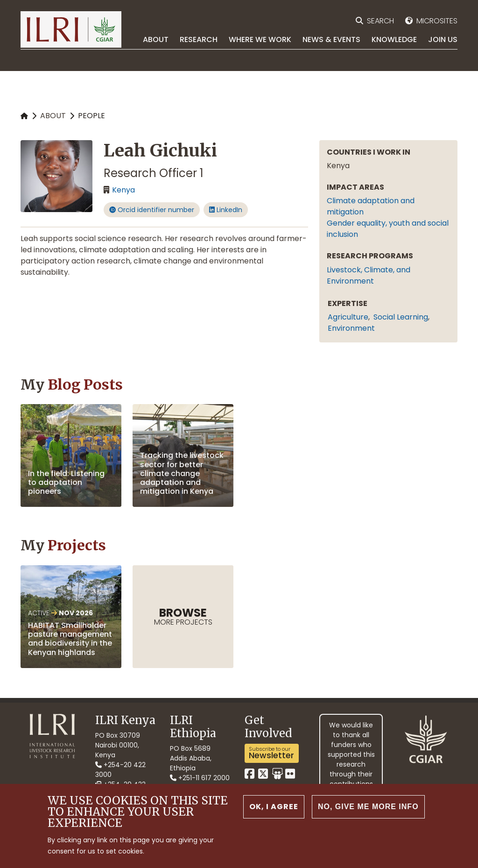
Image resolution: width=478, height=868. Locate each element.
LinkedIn (226, 210)
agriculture (348, 317)
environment (351, 328)
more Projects (183, 616)
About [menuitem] (156, 39)
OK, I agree (274, 808)
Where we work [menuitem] (260, 39)
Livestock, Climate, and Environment (369, 275)
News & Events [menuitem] (331, 39)
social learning (401, 317)
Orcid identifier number (152, 210)
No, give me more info (368, 808)
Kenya (123, 190)
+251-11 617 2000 (200, 778)
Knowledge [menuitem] (394, 39)
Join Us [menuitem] (443, 39)
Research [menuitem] (199, 39)
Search (380, 21)
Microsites (437, 21)
